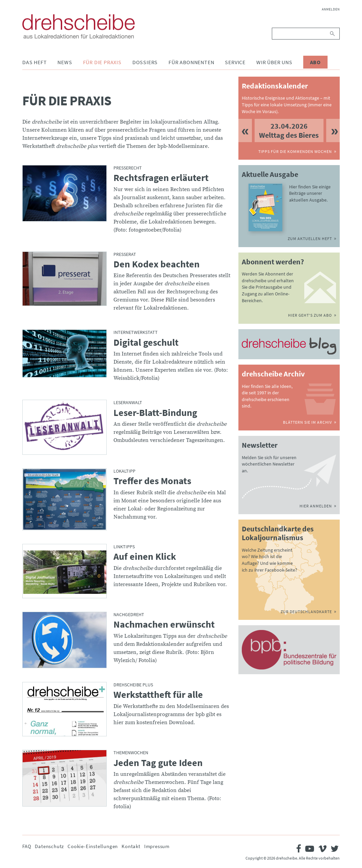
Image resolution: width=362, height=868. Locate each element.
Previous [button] (245, 130)
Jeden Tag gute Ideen (158, 763)
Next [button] (333, 130)
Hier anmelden (316, 506)
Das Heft (34, 62)
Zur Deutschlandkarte (306, 612)
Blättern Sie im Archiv (307, 422)
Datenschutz (49, 846)
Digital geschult (146, 343)
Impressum (157, 846)
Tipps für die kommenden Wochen (295, 151)
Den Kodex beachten (157, 264)
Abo (315, 62)
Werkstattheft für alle (158, 695)
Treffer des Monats (152, 481)
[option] (289, 130)
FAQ (27, 846)
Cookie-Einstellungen (93, 846)
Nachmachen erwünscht (164, 625)
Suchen (333, 34)
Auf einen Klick (145, 557)
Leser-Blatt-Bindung (155, 413)
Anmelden (331, 9)
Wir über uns (274, 62)
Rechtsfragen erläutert (161, 178)
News (65, 62)
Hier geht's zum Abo (310, 315)
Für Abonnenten (191, 62)
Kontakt (131, 846)
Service (235, 62)
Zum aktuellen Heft (310, 239)
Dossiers (145, 62)
